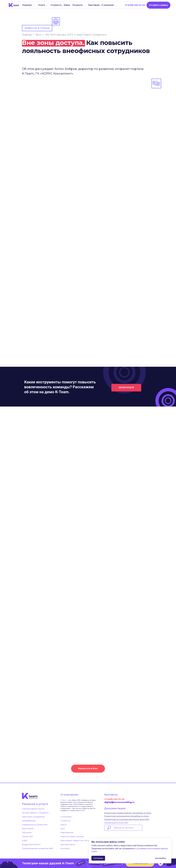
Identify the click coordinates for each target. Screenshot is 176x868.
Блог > (40, 35)
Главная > (28, 35)
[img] (14, 5)
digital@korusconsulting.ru (119, 802)
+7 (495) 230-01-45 (114, 799)
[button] (158, 5)
